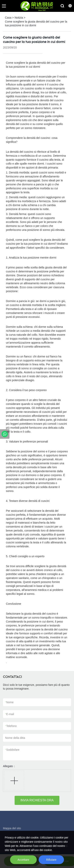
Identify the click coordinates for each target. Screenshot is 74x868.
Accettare (23, 860)
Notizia (19, 18)
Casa (8, 18)
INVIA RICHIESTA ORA (37, 800)
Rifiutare (51, 860)
